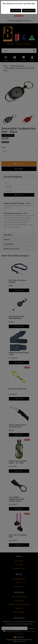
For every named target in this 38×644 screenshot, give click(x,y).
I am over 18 (16, 10)
